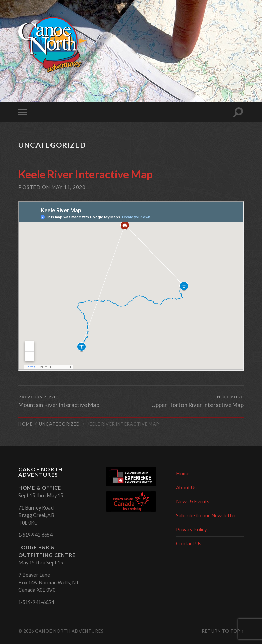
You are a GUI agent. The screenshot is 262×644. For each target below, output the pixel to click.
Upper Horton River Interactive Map (198, 401)
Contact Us (189, 543)
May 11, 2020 (68, 187)
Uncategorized (52, 145)
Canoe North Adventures (69, 631)
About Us (186, 488)
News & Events (193, 502)
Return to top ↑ (223, 631)
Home (183, 474)
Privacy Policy (191, 529)
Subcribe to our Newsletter (206, 516)
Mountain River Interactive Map (59, 401)
